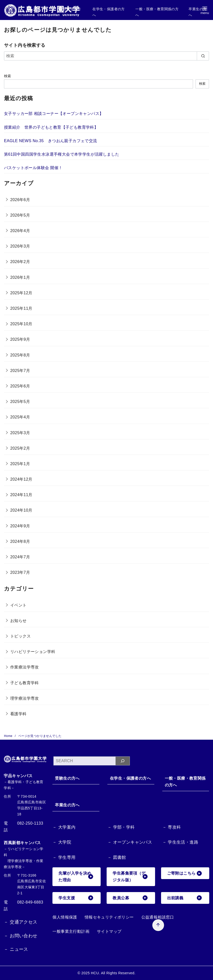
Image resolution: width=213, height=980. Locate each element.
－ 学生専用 (64, 857)
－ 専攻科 (172, 827)
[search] (203, 56)
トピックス (20, 636)
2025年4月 (20, 417)
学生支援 (76, 898)
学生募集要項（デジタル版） (130, 877)
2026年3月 (20, 246)
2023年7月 (20, 572)
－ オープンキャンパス (130, 842)
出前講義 (184, 898)
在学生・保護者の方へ (130, 778)
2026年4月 (20, 231)
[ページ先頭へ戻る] (158, 925)
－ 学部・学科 (121, 827)
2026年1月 (20, 277)
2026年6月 (20, 200)
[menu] (205, 10)
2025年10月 (21, 324)
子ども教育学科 (25, 683)
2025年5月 (20, 402)
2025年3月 (20, 433)
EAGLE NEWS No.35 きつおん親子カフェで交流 (51, 141)
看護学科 (18, 714)
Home (9, 736)
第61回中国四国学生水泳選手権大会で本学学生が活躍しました (62, 154)
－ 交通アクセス (20, 922)
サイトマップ (109, 931)
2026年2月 (20, 262)
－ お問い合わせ (20, 936)
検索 (8, 76)
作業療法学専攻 (25, 667)
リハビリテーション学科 (33, 652)
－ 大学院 (62, 842)
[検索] (106, 56)
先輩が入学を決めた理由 (76, 877)
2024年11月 (21, 495)
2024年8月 (20, 541)
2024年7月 (20, 557)
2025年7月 (20, 371)
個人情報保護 (65, 917)
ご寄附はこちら (184, 873)
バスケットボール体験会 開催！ (33, 168)
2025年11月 (21, 308)
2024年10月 (21, 510)
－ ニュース (16, 949)
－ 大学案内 (64, 827)
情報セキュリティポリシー (109, 917)
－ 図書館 (117, 857)
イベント (18, 605)
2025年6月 (20, 386)
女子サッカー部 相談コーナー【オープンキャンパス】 (54, 114)
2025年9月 (20, 339)
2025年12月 (21, 293)
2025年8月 (20, 355)
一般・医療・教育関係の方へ (185, 782)
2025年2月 (20, 448)
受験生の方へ (67, 778)
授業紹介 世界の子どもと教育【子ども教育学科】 (51, 127)
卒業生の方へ (67, 805)
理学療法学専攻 (25, 698)
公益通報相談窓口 (158, 917)
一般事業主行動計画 (71, 931)
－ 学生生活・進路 (180, 842)
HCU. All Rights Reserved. (113, 973)
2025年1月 (20, 464)
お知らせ (18, 621)
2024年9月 (20, 526)
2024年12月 (21, 479)
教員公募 (130, 898)
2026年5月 (20, 215)
